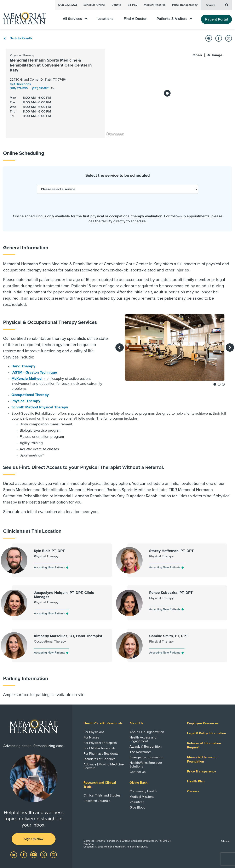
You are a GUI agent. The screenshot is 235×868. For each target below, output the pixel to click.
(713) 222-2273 (67, 5)
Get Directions (20, 84)
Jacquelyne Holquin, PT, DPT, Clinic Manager (64, 595)
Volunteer (137, 802)
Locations (105, 19)
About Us (136, 723)
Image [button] (215, 55)
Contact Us (137, 772)
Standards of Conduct (99, 759)
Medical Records (155, 5)
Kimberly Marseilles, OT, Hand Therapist (68, 636)
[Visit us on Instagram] (53, 855)
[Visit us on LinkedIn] (14, 855)
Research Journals (97, 801)
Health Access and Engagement (143, 739)
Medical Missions (142, 797)
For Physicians (94, 732)
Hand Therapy (23, 366)
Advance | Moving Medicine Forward (104, 766)
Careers (193, 791)
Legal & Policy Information (207, 733)
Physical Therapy (26, 401)
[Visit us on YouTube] (34, 855)
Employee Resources (203, 723)
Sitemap (226, 841)
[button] (209, 38)
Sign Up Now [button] (34, 839)
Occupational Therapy (30, 395)
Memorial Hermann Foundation (202, 759)
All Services (75, 19)
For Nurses (91, 737)
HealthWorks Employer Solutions (146, 765)
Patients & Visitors (174, 19)
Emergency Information (146, 757)
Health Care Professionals (103, 723)
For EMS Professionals (99, 748)
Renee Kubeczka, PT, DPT (171, 593)
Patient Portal (216, 19)
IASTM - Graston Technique (34, 372)
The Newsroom (141, 752)
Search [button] (217, 5)
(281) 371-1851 (41, 88)
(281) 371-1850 (19, 88)
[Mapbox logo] (115, 134)
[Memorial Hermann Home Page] (27, 16)
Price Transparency (185, 5)
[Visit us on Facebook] (24, 855)
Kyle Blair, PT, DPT (49, 551)
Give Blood (137, 807)
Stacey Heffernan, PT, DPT (171, 551)
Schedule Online (94, 5)
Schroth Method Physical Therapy (40, 407)
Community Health (143, 791)
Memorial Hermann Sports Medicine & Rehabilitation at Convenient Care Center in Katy (51, 65)
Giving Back (139, 783)
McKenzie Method (27, 379)
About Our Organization (147, 732)
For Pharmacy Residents (101, 754)
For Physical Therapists (100, 743)
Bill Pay (132, 5)
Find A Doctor (135, 19)
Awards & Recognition (146, 747)
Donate (116, 5)
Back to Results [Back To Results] (18, 38)
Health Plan (196, 781)
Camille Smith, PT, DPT (169, 636)
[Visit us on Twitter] (44, 855)
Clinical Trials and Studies (102, 795)
